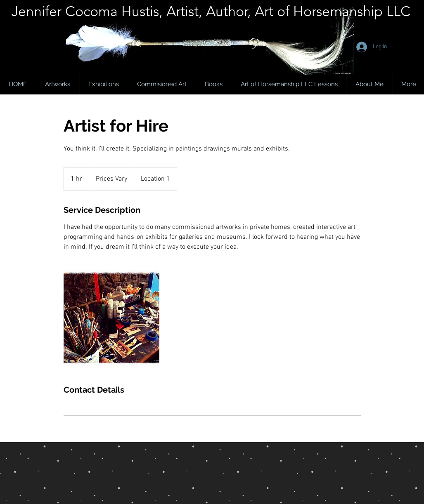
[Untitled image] (111, 318)
